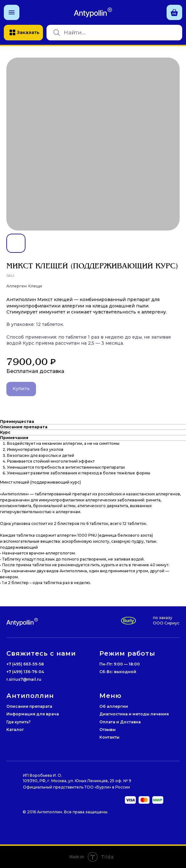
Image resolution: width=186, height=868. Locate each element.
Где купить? (18, 722)
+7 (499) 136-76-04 (25, 672)
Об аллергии (114, 706)
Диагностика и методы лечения (134, 714)
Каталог (15, 730)
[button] (12, 13)
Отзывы (107, 730)
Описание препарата (29, 706)
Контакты (109, 737)
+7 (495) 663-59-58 (25, 664)
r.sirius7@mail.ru (24, 679)
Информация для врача (33, 714)
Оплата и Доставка (120, 722)
